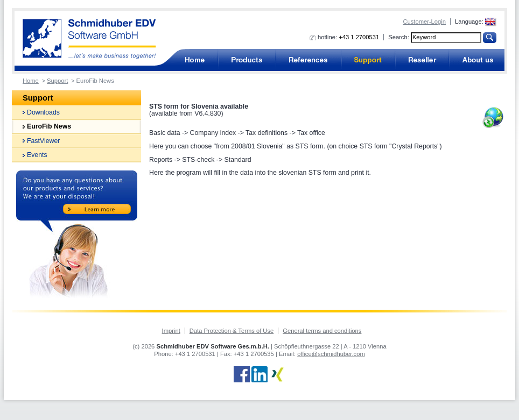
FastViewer (43, 141)
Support (368, 60)
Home (31, 81)
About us (477, 60)
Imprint (171, 331)
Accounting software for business (194, 60)
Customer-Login (424, 22)
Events (37, 155)
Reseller (422, 60)
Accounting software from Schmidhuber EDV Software (89, 39)
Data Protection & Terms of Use (232, 331)
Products (247, 60)
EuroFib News (49, 126)
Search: (399, 37)
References (308, 60)
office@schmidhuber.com (331, 354)
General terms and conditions (322, 331)
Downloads (43, 112)
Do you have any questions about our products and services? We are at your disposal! (77, 234)
